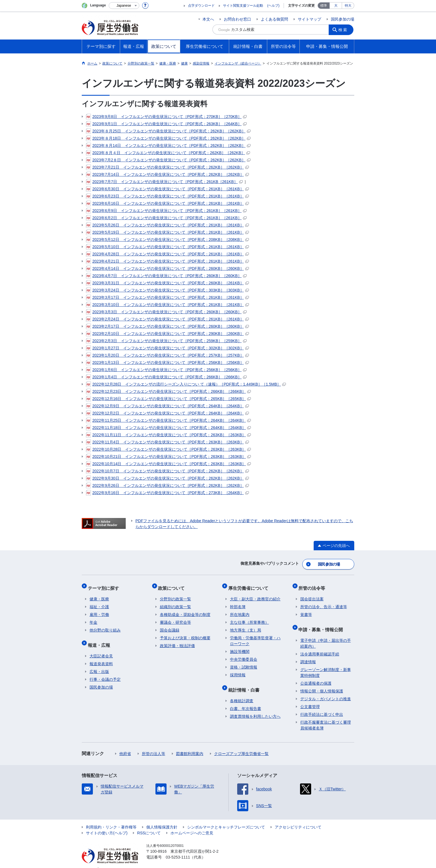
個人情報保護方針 (162, 818)
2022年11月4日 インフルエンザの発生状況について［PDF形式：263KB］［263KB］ (167, 442)
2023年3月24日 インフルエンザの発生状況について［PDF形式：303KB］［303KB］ (167, 290)
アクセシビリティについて (298, 818)
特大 (348, 6)
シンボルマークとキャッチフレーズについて (226, 818)
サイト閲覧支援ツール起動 (243, 6)
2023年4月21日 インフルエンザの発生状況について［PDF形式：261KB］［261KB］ (167, 261)
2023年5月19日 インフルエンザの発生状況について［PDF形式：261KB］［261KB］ (167, 232)
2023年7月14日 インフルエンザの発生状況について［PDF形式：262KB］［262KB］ (167, 174)
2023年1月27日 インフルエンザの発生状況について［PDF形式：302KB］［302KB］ (167, 348)
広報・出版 (99, 663)
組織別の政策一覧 (175, 602)
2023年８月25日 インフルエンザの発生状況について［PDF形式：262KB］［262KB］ (168, 131)
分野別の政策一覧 (175, 594)
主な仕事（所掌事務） (249, 617)
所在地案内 (240, 610)
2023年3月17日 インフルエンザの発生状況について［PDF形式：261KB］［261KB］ (167, 297)
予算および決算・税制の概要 (185, 633)
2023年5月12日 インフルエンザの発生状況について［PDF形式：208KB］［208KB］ (167, 240)
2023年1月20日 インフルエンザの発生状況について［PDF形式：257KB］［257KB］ (167, 355)
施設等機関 (240, 647)
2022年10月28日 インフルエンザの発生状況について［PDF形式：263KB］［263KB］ (168, 449)
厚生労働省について (250, 585)
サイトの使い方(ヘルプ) (107, 824)
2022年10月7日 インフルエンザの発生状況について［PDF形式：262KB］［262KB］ (167, 471)
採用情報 (238, 670)
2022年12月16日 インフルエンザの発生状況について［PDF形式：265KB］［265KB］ (168, 399)
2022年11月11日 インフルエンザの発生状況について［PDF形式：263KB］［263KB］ (168, 435)
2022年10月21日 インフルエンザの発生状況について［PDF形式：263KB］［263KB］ (168, 457)
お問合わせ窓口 (237, 19)
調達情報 (308, 653)
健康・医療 (99, 594)
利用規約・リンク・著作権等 (111, 818)
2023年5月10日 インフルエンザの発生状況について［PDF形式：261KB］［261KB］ (167, 247)
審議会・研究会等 (175, 617)
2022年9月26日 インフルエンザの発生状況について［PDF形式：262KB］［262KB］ (167, 485)
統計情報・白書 (246, 683)
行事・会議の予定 (105, 671)
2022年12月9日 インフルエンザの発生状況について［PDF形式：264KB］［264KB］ (167, 406)
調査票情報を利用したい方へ (255, 708)
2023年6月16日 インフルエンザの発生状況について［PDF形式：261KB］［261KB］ (167, 203)
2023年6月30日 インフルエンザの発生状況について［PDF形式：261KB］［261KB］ (167, 189)
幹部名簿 (238, 602)
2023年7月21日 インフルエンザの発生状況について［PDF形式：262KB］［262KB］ (167, 167)
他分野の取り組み (105, 625)
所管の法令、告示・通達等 (324, 602)
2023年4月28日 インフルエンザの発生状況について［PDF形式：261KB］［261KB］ (167, 254)
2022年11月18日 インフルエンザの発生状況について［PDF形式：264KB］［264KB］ (168, 428)
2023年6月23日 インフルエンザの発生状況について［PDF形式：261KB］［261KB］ (167, 196)
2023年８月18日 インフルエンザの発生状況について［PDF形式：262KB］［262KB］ (168, 138)
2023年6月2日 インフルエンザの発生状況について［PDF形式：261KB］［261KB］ (166, 218)
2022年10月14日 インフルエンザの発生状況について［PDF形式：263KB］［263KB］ (168, 464)
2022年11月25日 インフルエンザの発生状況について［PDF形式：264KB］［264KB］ (168, 420)
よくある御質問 (274, 19)
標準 (324, 6)
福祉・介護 (99, 602)
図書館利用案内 (190, 745)
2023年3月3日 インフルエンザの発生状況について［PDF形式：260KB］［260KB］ (166, 312)
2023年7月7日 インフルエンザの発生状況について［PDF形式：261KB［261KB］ (164, 182)
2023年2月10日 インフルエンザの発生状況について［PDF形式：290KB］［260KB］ (167, 334)
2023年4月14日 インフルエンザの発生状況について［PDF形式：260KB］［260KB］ (167, 268)
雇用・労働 (99, 610)
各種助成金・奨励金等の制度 (185, 610)
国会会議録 (170, 625)
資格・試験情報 (244, 662)
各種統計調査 (242, 692)
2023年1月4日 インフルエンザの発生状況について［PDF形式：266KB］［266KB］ (166, 377)
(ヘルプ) (273, 6)
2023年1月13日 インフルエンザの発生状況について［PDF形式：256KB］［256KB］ (167, 363)
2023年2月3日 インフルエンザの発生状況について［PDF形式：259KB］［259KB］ (166, 341)
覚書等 (306, 610)
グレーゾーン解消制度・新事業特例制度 (326, 664)
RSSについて (149, 824)
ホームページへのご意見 (192, 824)
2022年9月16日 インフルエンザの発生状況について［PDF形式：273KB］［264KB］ (167, 493)
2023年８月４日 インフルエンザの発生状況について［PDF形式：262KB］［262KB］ (168, 153)
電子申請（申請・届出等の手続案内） (326, 635)
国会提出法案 (312, 594)
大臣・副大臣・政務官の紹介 (255, 594)
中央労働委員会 (244, 654)
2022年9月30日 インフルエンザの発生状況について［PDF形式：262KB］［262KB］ (167, 478)
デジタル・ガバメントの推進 (326, 690)
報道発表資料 (101, 655)
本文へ (208, 19)
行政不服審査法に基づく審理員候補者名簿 (326, 717)
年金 (93, 617)
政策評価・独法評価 (177, 641)
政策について (173, 585)
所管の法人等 (153, 745)
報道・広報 (101, 638)
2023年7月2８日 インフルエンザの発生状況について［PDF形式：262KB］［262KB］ (168, 160)
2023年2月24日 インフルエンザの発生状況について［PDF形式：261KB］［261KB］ (167, 319)
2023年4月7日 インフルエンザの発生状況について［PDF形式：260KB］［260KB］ (166, 276)
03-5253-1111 (178, 849)
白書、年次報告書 (246, 700)
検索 (344, 29)
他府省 (125, 745)
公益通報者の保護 (316, 675)
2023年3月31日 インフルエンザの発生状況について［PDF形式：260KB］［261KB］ (167, 283)
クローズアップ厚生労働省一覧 (241, 745)
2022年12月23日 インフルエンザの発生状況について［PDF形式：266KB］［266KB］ (168, 391)
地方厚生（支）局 (246, 625)
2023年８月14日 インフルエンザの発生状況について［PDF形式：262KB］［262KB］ (168, 146)
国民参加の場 (343, 19)
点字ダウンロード (201, 6)
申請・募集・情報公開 (323, 622)
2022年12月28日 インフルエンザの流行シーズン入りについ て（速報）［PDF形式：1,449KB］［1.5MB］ (186, 384)
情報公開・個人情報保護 (322, 682)
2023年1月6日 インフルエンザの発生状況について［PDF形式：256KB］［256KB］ (166, 370)
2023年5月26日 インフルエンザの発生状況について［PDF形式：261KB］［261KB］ (167, 225)
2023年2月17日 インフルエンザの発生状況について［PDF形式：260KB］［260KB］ (167, 326)
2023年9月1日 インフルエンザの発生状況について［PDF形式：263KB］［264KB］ (166, 124)
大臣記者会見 (101, 647)
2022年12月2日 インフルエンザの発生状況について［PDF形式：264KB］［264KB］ (167, 413)
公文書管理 (310, 698)
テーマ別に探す (105, 585)
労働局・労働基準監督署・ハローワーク (255, 636)
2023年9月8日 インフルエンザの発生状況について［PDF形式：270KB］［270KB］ (166, 117)
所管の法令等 (314, 585)
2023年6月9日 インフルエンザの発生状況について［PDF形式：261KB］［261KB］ (166, 211)
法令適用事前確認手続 (320, 645)
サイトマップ (309, 19)
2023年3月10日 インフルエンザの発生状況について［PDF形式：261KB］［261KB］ (167, 305)
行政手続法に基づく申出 (322, 706)
